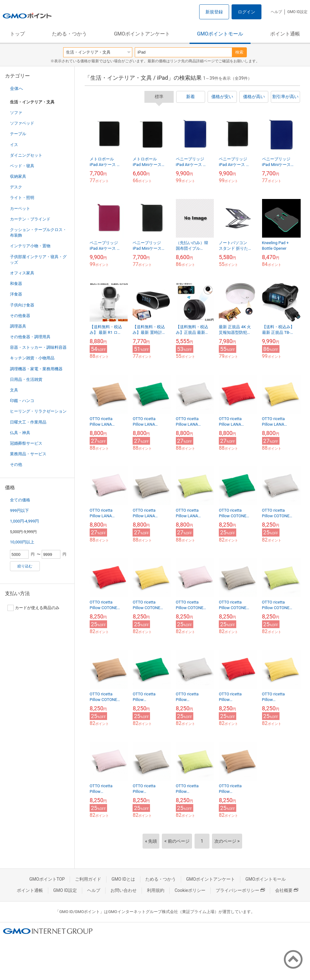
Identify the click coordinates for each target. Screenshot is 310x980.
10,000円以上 (22, 542)
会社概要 (287, 890)
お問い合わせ (124, 890)
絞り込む (25, 566)
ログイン (247, 12)
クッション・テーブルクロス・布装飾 (38, 232)
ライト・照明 (22, 198)
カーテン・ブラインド (30, 219)
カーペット (20, 208)
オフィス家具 (22, 273)
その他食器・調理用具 (30, 337)
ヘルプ (276, 12)
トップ (17, 34)
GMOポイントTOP (47, 879)
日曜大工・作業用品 (28, 422)
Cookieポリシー (190, 890)
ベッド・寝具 (22, 166)
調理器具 (18, 326)
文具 (14, 390)
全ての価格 (20, 500)
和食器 (16, 284)
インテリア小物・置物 (30, 246)
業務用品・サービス (28, 454)
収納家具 (18, 176)
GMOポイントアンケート (142, 34)
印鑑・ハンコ (22, 401)
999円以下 (19, 511)
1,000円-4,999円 (24, 521)
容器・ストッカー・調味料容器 (38, 347)
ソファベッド (22, 123)
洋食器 (16, 294)
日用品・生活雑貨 (26, 379)
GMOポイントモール (220, 34)
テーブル (18, 134)
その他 (16, 464)
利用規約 (156, 890)
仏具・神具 (20, 433)
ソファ (16, 113)
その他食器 (20, 316)
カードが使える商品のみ (33, 608)
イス (14, 145)
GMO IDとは (123, 879)
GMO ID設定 (297, 12)
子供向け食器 (22, 305)
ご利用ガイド (88, 879)
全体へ (16, 88)
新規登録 (214, 12)
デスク (16, 187)
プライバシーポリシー (240, 890)
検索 (239, 52)
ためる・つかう (69, 34)
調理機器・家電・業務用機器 (36, 369)
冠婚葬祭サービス (26, 443)
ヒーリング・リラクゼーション (38, 411)
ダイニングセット (26, 155)
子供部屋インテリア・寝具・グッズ (38, 260)
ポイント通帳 (285, 34)
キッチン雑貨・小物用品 (32, 358)
